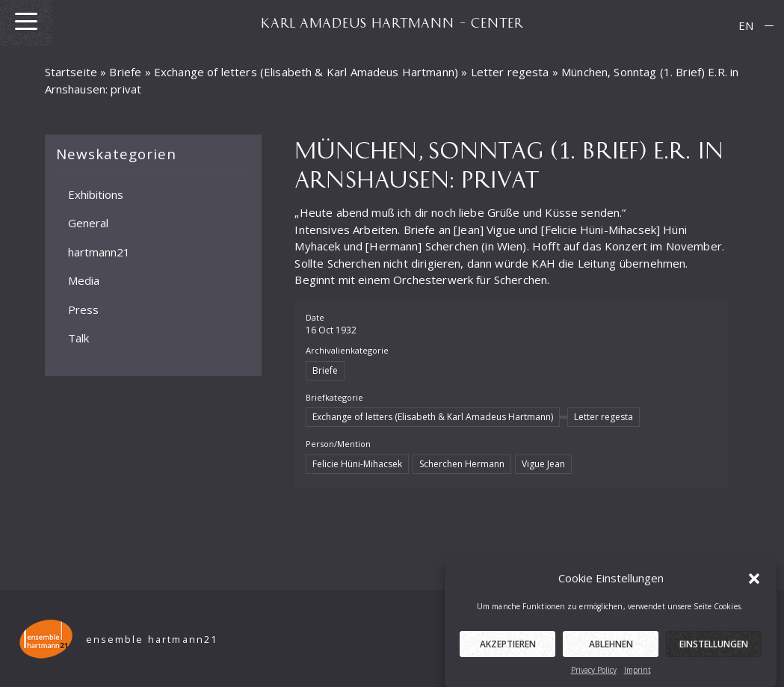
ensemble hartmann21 (152, 640)
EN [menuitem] (746, 25)
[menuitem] (746, 26)
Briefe (125, 72)
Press (83, 309)
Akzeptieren (508, 647)
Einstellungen (714, 647)
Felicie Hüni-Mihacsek (357, 464)
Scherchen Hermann (462, 464)
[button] (754, 580)
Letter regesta (510, 72)
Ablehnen (611, 647)
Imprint (638, 673)
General (88, 223)
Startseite (71, 72)
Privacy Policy (594, 673)
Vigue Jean (543, 464)
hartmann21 (99, 252)
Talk (78, 338)
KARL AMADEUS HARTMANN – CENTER (392, 22)
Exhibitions (96, 194)
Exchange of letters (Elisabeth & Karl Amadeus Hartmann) (306, 72)
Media (84, 280)
